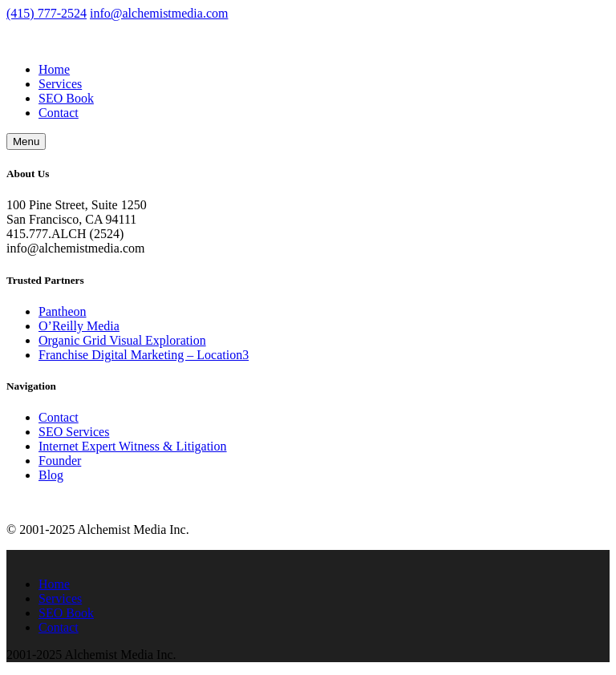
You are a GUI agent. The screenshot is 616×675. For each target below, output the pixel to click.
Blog (51, 475)
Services (60, 84)
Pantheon (63, 311)
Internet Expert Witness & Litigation (133, 446)
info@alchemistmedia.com (159, 13)
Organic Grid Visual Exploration (122, 340)
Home (54, 69)
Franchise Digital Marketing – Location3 (144, 355)
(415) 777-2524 (47, 13)
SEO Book (66, 98)
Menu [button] (26, 141)
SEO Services (74, 432)
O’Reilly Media (79, 326)
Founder (60, 461)
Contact (59, 113)
